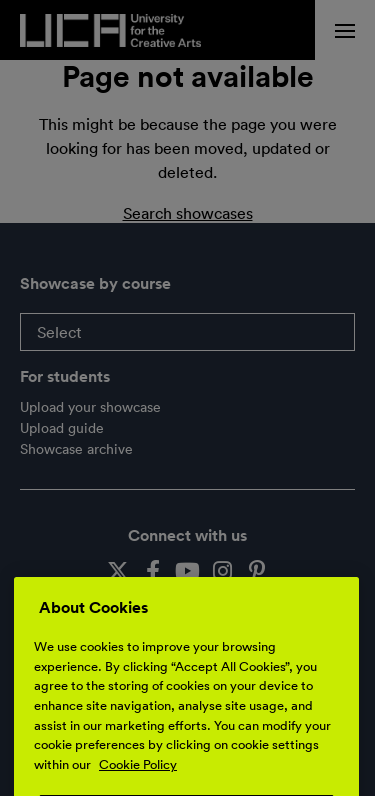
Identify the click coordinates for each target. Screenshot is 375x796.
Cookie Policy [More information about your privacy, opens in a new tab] (138, 780)
